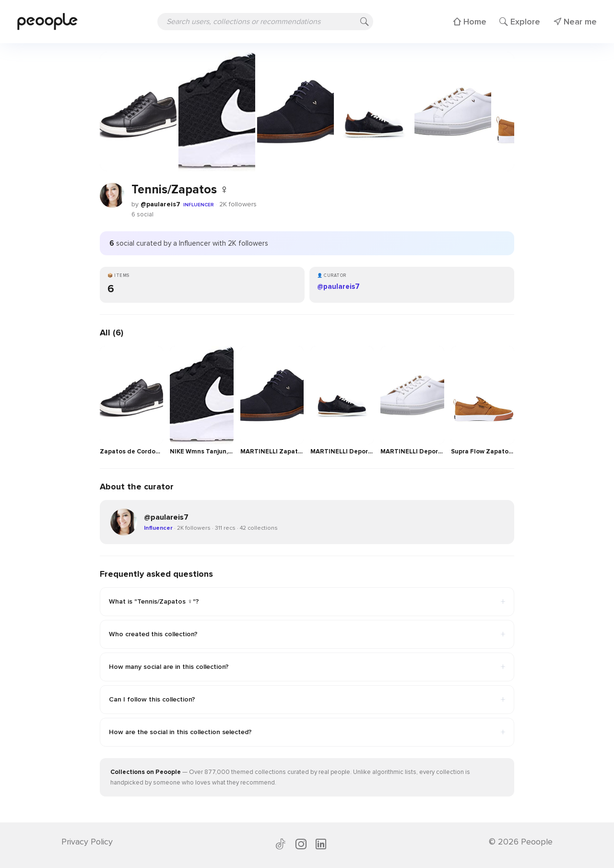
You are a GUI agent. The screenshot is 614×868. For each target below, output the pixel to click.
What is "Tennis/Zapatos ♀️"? (307, 602)
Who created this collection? (307, 634)
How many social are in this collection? (307, 667)
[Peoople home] (47, 21)
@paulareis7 (160, 204)
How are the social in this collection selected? (307, 732)
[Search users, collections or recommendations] (265, 22)
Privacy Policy (87, 842)
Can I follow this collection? (307, 700)
